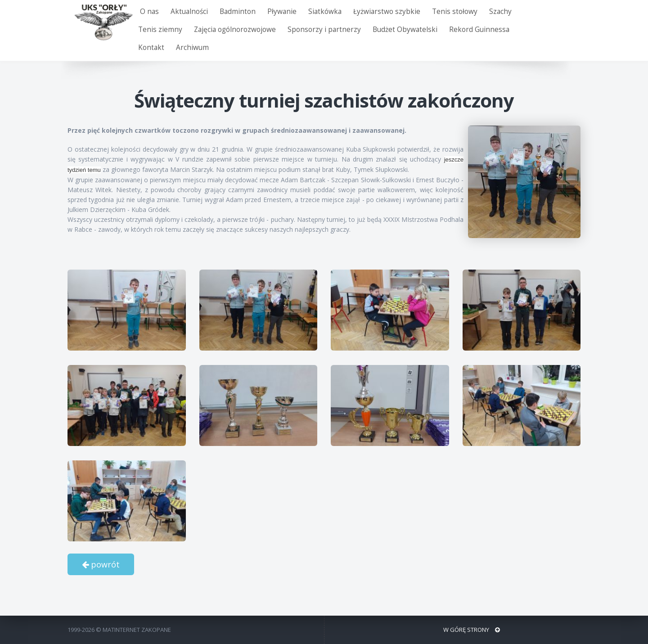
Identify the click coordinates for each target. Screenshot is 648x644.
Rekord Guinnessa (479, 29)
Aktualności (189, 11)
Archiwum (192, 47)
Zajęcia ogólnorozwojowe (235, 29)
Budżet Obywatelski (405, 29)
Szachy (500, 11)
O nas (149, 11)
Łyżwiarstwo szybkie (387, 11)
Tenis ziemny (160, 29)
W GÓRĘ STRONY (472, 630)
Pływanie (282, 11)
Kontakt (151, 47)
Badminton (238, 11)
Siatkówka (325, 11)
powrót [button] (101, 564)
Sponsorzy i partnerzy (324, 29)
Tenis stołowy (455, 11)
